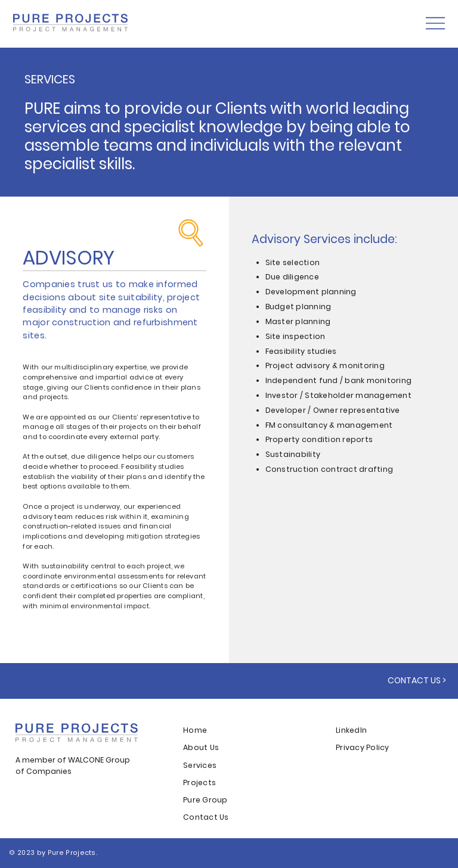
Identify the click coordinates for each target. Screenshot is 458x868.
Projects (199, 783)
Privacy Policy (362, 747)
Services (200, 765)
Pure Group (205, 800)
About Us (201, 747)
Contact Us (206, 817)
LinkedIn (351, 730)
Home (196, 730)
